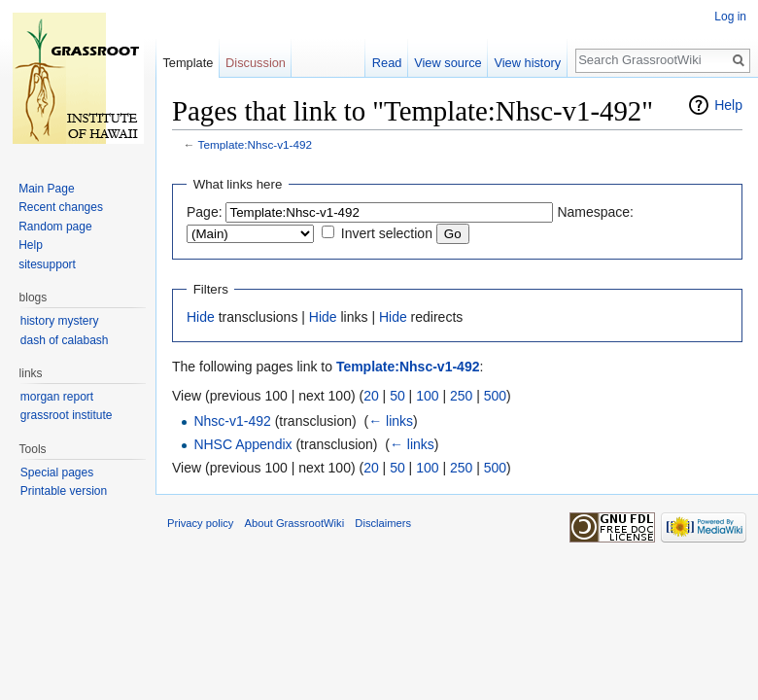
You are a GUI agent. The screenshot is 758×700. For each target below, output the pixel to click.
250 (461, 396)
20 (371, 396)
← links (391, 421)
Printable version (64, 491)
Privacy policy (200, 523)
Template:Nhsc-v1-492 (256, 144)
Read (387, 63)
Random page (55, 227)
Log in (730, 17)
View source (448, 63)
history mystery (60, 321)
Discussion (256, 63)
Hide (201, 317)
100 (427, 396)
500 (495, 396)
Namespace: (595, 212)
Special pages (57, 472)
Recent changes (61, 207)
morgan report (57, 397)
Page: (205, 212)
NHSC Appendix (242, 444)
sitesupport (47, 264)
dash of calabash (65, 340)
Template (188, 63)
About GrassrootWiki (295, 523)
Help (728, 105)
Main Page (46, 189)
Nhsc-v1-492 (232, 421)
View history (527, 63)
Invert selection (387, 233)
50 (397, 396)
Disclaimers (383, 523)
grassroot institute (67, 415)
